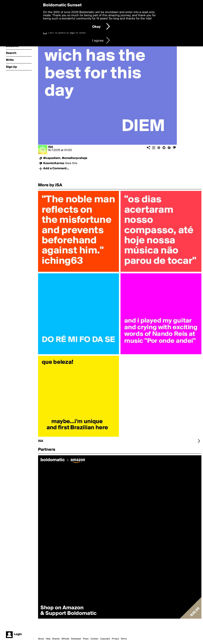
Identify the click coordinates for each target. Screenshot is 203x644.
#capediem (52, 158)
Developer (76, 639)
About (41, 639)
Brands (56, 639)
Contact (94, 639)
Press (86, 639)
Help (48, 639)
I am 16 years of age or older (67, 33)
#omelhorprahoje (75, 158)
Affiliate (65, 639)
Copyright (105, 639)
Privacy (115, 639)
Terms (124, 639)
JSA (51, 147)
